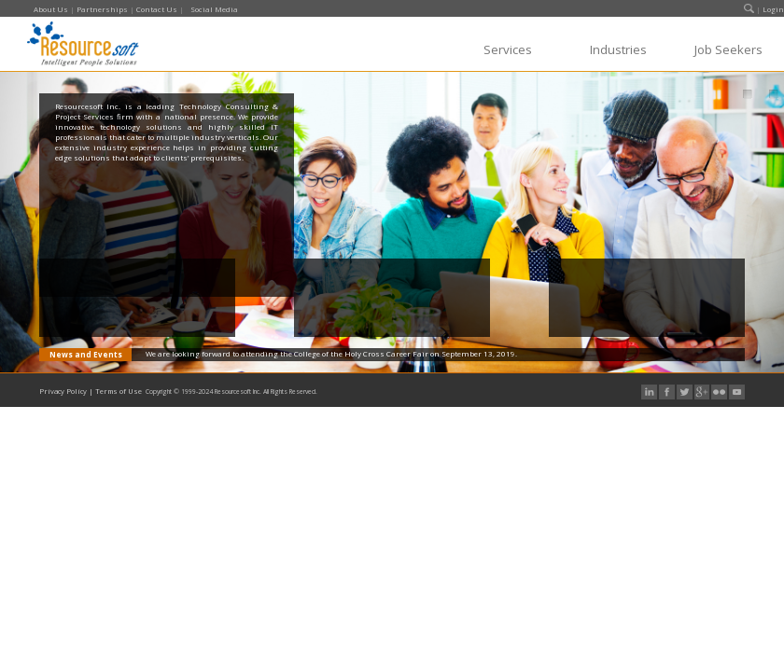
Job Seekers (728, 49)
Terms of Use (119, 391)
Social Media (214, 9)
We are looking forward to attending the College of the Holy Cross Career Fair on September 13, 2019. (331, 353)
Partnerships (102, 9)
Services (508, 49)
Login (773, 9)
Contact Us (157, 9)
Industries (618, 49)
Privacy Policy (63, 391)
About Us (51, 9)
